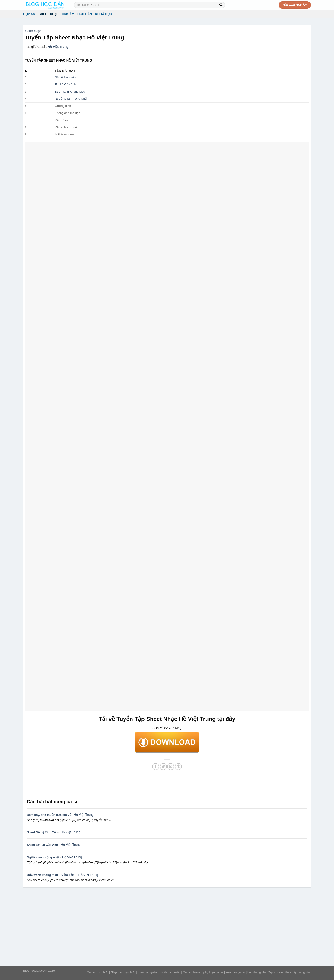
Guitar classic (192, 972)
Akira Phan (68, 875)
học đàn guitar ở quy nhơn (265, 972)
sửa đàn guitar (235, 972)
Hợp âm (29, 14)
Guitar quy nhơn (98, 972)
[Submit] (221, 5)
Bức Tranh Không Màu (70, 92)
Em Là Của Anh (65, 84)
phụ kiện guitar (213, 972)
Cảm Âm (68, 14)
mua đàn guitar (148, 972)
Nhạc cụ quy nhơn (123, 972)
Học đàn (85, 14)
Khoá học (104, 14)
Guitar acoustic (170, 972)
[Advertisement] (167, 784)
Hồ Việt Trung (58, 47)
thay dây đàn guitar (298, 972)
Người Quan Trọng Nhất (71, 99)
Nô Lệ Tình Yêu (65, 77)
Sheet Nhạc (49, 14)
